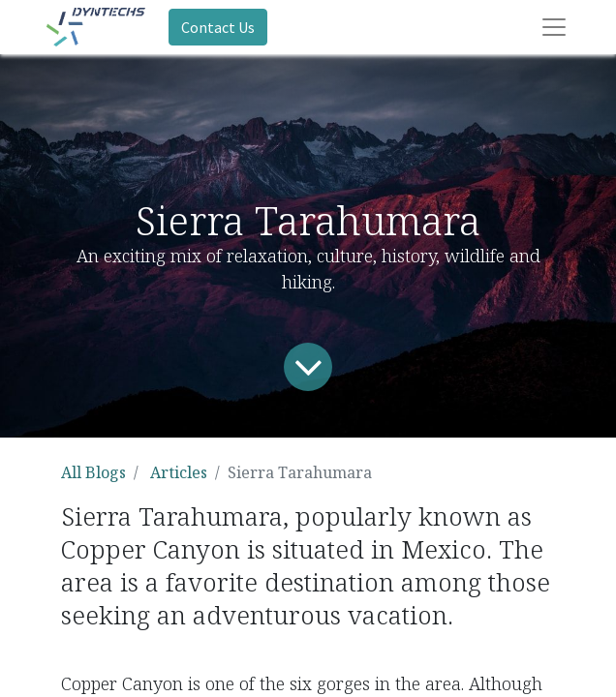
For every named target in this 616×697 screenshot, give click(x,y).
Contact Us (218, 27)
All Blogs (93, 472)
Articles (179, 472)
